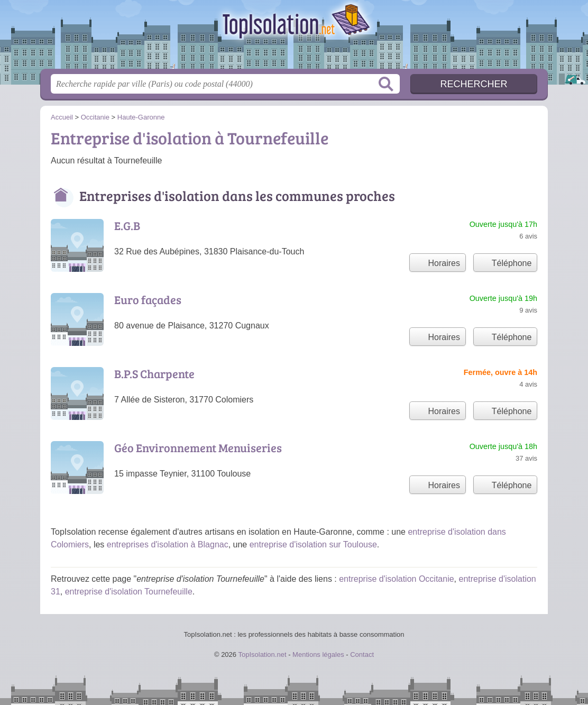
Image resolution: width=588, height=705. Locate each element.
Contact (362, 654)
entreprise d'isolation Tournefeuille (129, 592)
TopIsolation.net (294, 38)
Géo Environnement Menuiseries (198, 447)
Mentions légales (318, 654)
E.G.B (127, 225)
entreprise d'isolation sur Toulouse (313, 544)
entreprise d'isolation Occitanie (396, 579)
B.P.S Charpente (154, 373)
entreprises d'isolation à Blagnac (168, 544)
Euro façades (148, 299)
